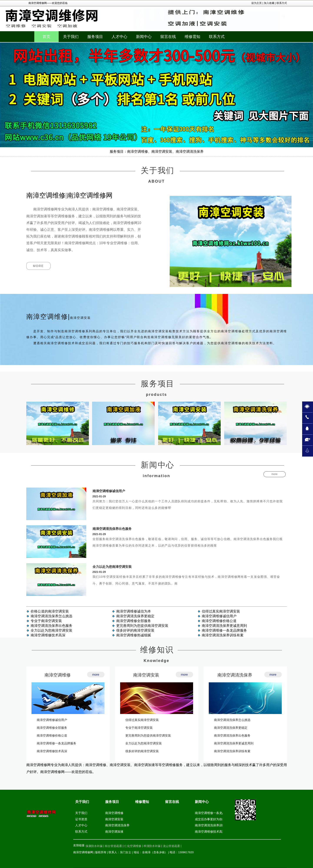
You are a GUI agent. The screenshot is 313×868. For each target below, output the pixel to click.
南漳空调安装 (146, 675)
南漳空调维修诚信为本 (134, 611)
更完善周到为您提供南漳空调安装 (142, 626)
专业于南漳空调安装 (46, 621)
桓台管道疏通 (113, 846)
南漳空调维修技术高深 (48, 635)
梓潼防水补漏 (152, 846)
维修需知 (142, 802)
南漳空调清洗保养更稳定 (135, 616)
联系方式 (282, 3)
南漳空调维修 (58, 675)
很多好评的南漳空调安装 (135, 630)
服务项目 (112, 802)
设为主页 (257, 3)
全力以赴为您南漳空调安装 (112, 567)
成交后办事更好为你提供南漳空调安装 (221, 819)
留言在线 (172, 802)
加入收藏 (269, 3)
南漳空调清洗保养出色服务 (112, 529)
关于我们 (82, 802)
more (38, 266)
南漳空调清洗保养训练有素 (223, 635)
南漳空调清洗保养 (235, 675)
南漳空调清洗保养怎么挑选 (51, 616)
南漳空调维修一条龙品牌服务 (224, 630)
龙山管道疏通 (171, 846)
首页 (46, 37)
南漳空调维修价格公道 (219, 621)
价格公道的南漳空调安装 (50, 611)
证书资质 (81, 819)
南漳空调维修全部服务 (134, 621)
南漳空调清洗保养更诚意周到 (224, 626)
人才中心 (81, 825)
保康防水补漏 (94, 846)
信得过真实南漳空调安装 (221, 611)
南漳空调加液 (114, 832)
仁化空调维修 (133, 846)
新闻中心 (202, 802)
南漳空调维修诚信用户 (109, 491)
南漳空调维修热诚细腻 (134, 635)
